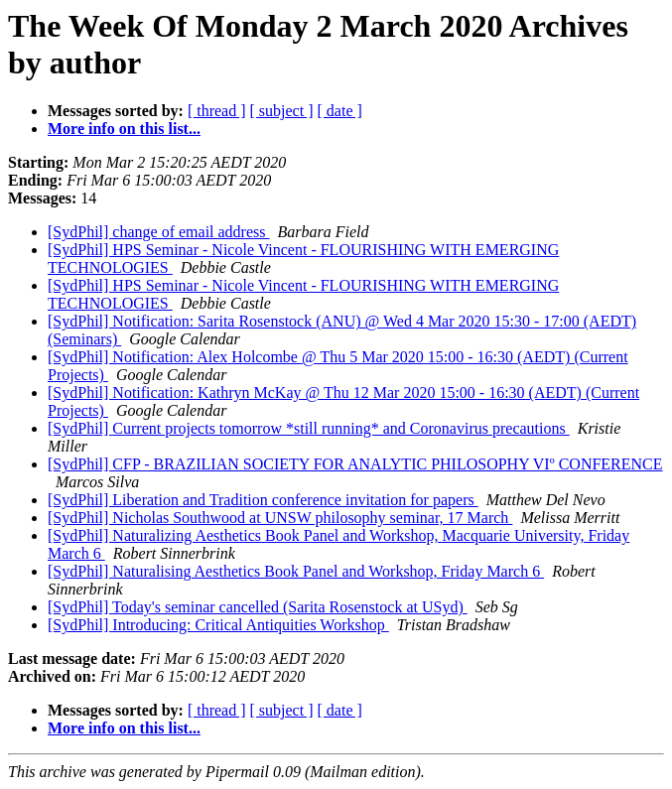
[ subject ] (282, 111)
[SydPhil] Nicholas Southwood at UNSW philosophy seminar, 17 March (280, 518)
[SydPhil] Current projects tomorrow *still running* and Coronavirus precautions (309, 428)
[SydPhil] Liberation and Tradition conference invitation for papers (263, 500)
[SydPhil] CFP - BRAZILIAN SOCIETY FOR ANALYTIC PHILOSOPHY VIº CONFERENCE (355, 464)
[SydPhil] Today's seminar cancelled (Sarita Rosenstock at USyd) (258, 607)
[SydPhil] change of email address (159, 232)
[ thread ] (217, 111)
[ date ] (340, 111)
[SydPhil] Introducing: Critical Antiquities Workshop (218, 625)
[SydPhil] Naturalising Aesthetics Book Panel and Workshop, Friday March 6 (296, 571)
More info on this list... (124, 129)
